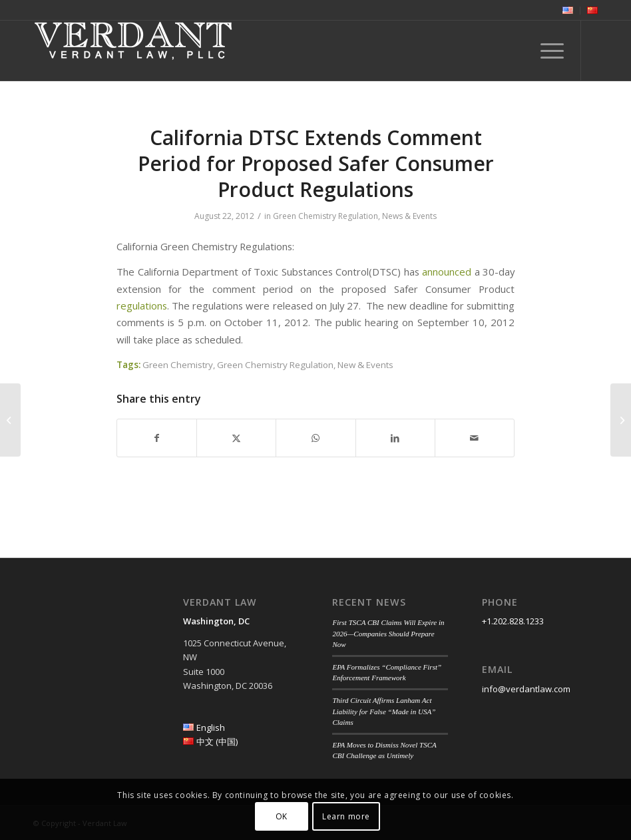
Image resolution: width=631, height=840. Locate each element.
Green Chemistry (178, 365)
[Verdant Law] (133, 51)
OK (282, 816)
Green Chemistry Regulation (325, 216)
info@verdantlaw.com (526, 689)
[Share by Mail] (475, 438)
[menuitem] (568, 11)
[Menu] (545, 51)
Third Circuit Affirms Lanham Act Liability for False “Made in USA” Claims (384, 711)
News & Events (409, 216)
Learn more (346, 816)
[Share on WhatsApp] (315, 438)
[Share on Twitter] (236, 438)
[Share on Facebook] (157, 438)
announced (447, 272)
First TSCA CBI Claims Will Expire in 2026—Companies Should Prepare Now (388, 633)
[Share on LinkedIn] (395, 438)
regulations (142, 306)
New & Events (365, 365)
